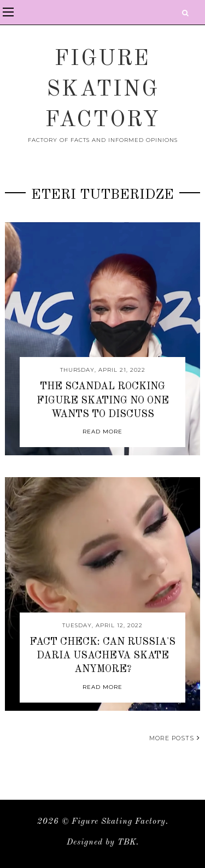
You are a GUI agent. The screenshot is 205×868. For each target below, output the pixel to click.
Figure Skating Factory (103, 90)
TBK (127, 843)
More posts (175, 738)
